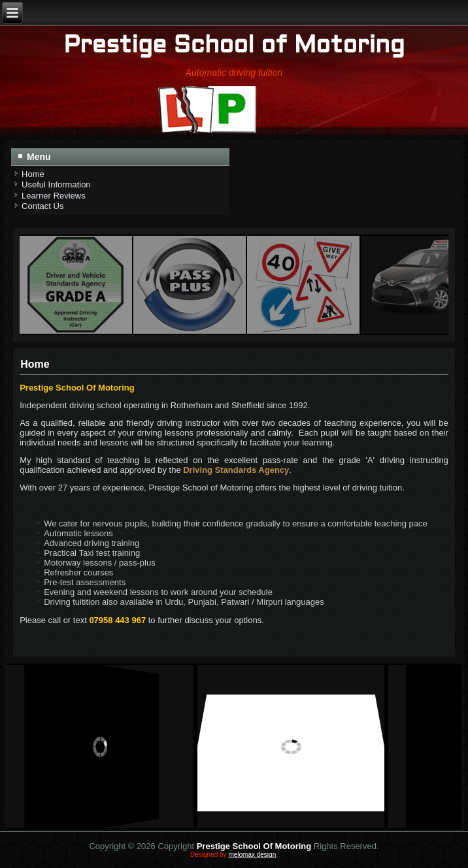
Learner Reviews (54, 196)
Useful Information (56, 185)
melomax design (252, 855)
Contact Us (42, 206)
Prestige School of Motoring (234, 46)
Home (33, 174)
